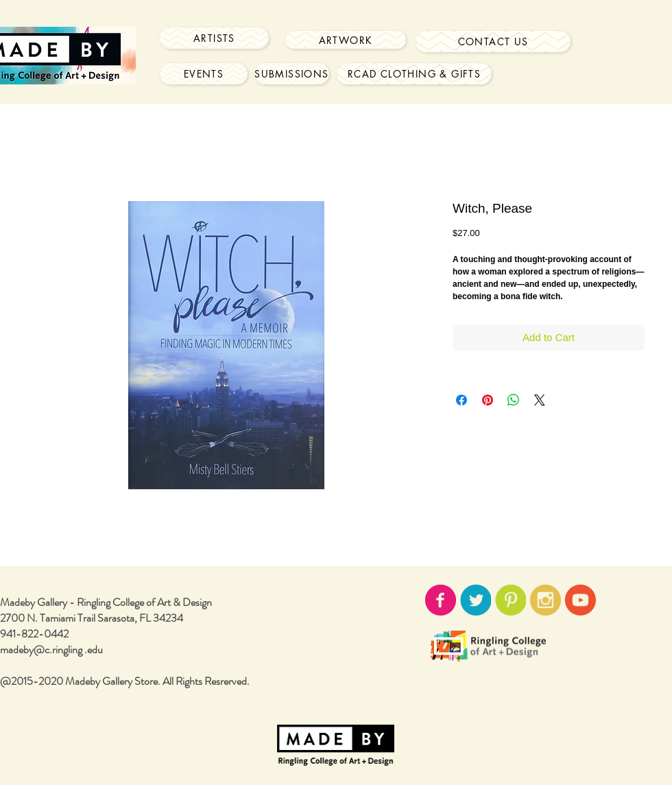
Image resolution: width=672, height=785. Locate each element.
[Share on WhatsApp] (514, 400)
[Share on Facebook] (461, 400)
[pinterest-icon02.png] (511, 600)
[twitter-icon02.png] (476, 600)
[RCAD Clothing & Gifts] (414, 74)
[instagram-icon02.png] (545, 600)
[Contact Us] (493, 42)
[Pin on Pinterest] (488, 400)
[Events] (204, 74)
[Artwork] (346, 40)
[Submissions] (292, 74)
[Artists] (214, 38)
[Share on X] (540, 400)
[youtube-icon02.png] (580, 600)
